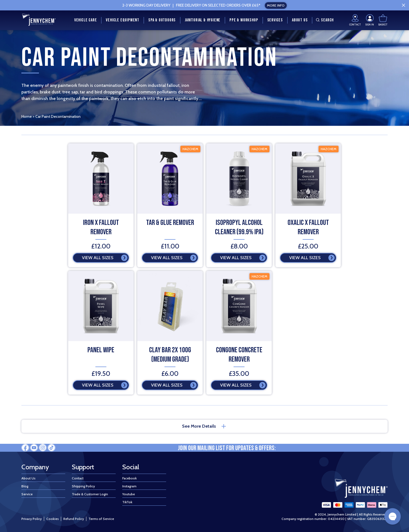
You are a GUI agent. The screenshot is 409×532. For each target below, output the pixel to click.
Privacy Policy (32, 519)
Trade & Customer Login (90, 494)
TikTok (127, 502)
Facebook (130, 478)
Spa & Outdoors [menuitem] (162, 20)
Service (27, 494)
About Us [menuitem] (300, 20)
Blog (25, 486)
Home (27, 116)
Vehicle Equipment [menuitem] (123, 20)
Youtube (129, 494)
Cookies (52, 519)
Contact (78, 478)
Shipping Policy (83, 486)
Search (324, 20)
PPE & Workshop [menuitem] (244, 20)
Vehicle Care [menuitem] (86, 20)
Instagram (129, 486)
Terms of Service (101, 519)
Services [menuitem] (275, 20)
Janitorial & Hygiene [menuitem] (203, 20)
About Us (28, 478)
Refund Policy (74, 519)
